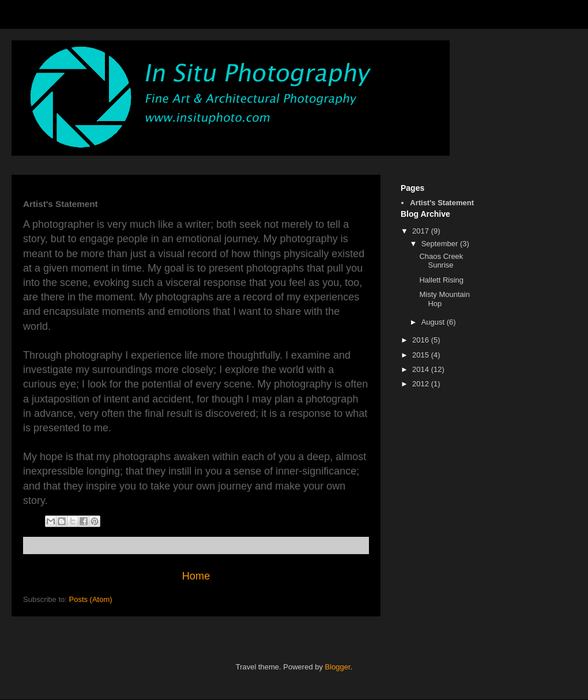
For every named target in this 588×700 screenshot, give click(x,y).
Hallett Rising (441, 280)
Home (196, 576)
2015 (422, 355)
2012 (422, 384)
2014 (422, 369)
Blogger (338, 667)
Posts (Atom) (91, 599)
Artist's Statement (442, 203)
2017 (422, 231)
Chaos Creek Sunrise (441, 261)
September (441, 244)
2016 (422, 340)
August (434, 322)
